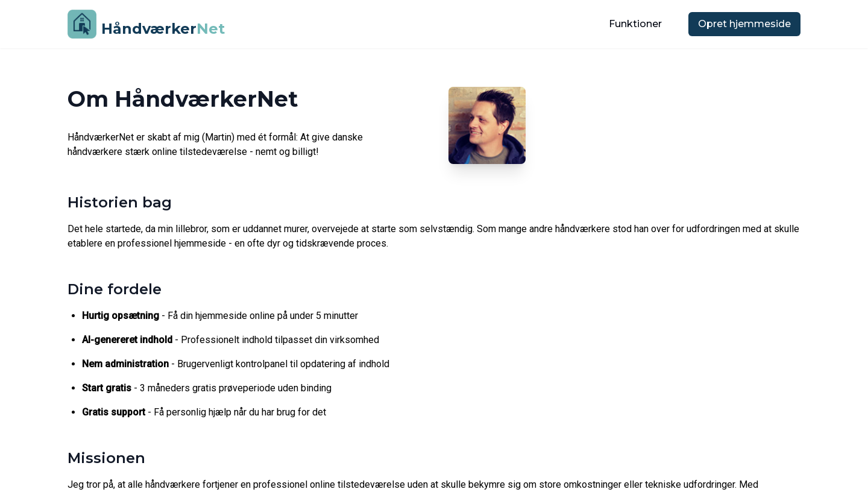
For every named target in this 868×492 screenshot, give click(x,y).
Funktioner (635, 24)
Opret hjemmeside (744, 24)
